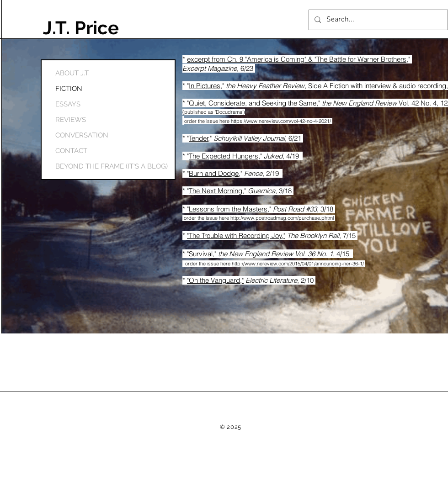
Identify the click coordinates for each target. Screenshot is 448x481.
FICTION (69, 89)
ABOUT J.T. (72, 73)
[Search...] (377, 20)
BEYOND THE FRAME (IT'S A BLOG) (85, 166)
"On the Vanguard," (215, 280)
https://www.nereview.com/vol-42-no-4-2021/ (282, 121)
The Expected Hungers (224, 156)
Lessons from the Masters (228, 209)
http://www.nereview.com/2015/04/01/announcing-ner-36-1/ (298, 264)
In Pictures (205, 86)
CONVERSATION (82, 135)
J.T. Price (81, 28)
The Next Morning (216, 191)
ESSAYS (68, 104)
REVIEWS (71, 120)
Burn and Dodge (214, 173)
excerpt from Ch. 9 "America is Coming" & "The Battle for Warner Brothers (297, 59)
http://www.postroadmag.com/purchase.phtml (283, 218)
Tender (199, 138)
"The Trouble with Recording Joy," (236, 235)
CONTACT (71, 151)
